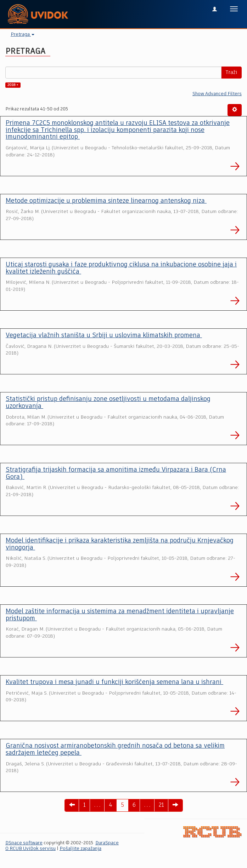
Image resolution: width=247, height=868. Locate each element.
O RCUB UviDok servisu (30, 849)
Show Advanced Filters (217, 94)
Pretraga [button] (23, 35)
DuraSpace (107, 843)
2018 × (13, 85)
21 (161, 805)
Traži (231, 73)
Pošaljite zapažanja (80, 849)
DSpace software (24, 843)
